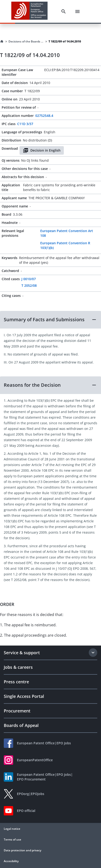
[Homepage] (2, 42)
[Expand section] (93, 653)
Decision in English (42, 150)
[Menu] (77, 11)
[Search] (64, 11)
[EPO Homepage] (29, 11)
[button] (50, 320)
